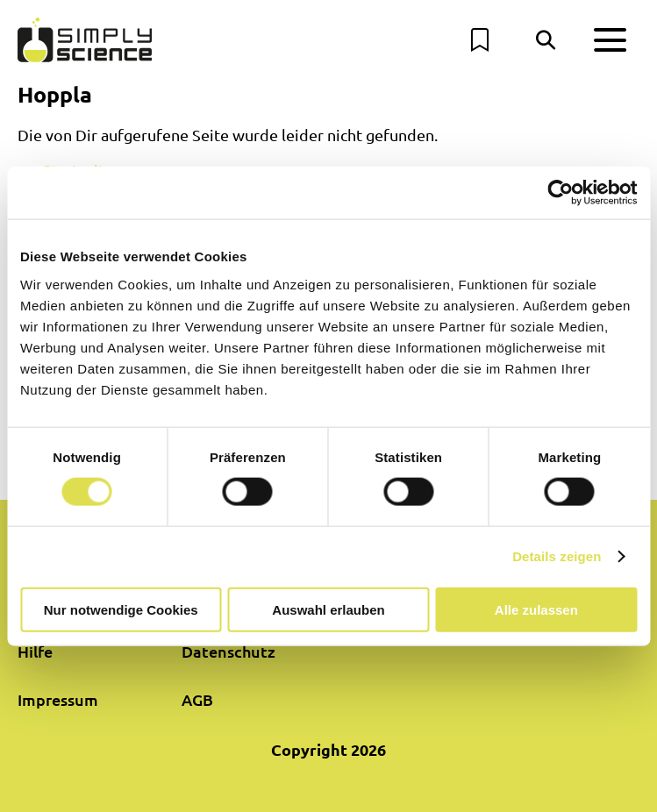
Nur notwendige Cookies (121, 609)
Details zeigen (557, 556)
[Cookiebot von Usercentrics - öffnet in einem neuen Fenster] (560, 193)
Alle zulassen (536, 609)
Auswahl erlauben (328, 609)
